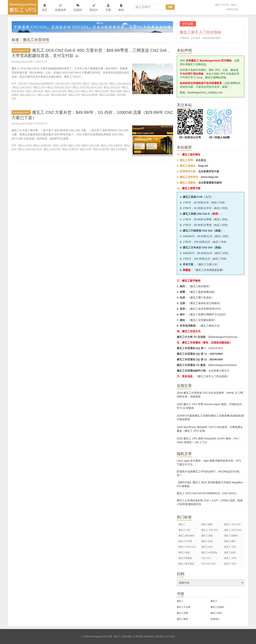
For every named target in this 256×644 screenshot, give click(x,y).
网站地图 (127, 637)
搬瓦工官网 (182, 613)
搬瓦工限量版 (185, 558)
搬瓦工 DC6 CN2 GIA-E (59, 87)
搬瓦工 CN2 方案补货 (112, 145)
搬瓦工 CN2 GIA (100, 83)
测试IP (94, 8)
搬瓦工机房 (230, 553)
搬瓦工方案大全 (208, 264)
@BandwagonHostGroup (223, 337)
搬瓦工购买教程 (200, 286)
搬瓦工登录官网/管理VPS (205, 309)
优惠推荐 (60, 8)
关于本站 (170, 637)
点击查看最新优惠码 (210, 183)
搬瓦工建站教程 (186, 536)
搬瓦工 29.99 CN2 (42, 145)
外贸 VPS (76, 83)
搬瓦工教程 (207, 524)
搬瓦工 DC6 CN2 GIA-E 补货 (87, 87)
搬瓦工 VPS (87, 91)
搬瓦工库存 (216, 613)
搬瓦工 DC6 (39, 87)
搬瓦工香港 (207, 541)
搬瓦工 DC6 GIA (112, 87)
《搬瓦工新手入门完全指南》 (212, 376)
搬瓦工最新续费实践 (202, 292)
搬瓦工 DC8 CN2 (52, 149)
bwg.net (203, 166)
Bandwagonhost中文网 (23, 7)
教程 (121, 8)
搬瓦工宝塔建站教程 (202, 320)
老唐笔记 (215, 619)
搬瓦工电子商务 (59, 95)
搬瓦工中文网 (222, 5)
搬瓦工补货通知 (107, 95)
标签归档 (149, 637)
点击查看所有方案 (209, 171)
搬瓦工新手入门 (28, 95)
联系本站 (160, 637)
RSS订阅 (232, 9)
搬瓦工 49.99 (60, 145)
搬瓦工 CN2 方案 (91, 145)
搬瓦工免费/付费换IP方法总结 (207, 314)
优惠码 (78, 8)
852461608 (216, 359)
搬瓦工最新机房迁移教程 (205, 303)
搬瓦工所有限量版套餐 (209, 270)
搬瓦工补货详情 (90, 95)
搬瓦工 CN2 (74, 145)
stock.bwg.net (210, 177)
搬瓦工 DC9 (230, 564)
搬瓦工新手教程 (186, 564)
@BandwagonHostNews (222, 365)
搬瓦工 (234, 5)
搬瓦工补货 (74, 95)
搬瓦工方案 (44, 95)
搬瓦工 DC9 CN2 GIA (56, 91)
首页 (44, 8)
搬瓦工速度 (184, 553)
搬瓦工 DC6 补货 (35, 91)
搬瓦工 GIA (74, 91)
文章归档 (138, 637)
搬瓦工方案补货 (70, 149)
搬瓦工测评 (230, 541)
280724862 (216, 354)
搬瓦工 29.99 (25, 145)
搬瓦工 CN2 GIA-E (22, 87)
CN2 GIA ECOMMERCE (41, 83)
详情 (222, 202)
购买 (214, 202)
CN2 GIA (23, 83)
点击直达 (201, 160)
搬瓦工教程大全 (210, 326)
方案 (108, 8)
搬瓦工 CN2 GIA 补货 (120, 83)
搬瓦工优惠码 (231, 536)
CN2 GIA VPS (62, 83)
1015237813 (215, 348)
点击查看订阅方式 (219, 371)
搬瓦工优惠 (116, 91)
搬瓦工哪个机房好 (201, 298)
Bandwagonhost (22, 50)
